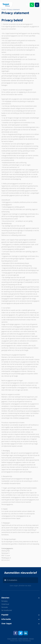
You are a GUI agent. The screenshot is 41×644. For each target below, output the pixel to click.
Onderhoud (5, 604)
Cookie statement (23, 639)
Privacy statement (12, 639)
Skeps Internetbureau (25, 641)
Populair (5, 615)
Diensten (5, 598)
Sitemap (31, 639)
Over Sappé (6, 623)
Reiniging (4, 601)
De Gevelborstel (7, 610)
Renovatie (5, 607)
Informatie (6, 619)
